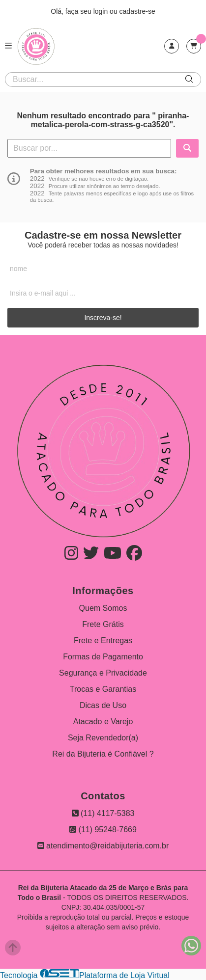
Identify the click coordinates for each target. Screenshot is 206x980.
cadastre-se (137, 11)
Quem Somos (103, 608)
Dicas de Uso (103, 705)
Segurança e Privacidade (103, 673)
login (102, 11)
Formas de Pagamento (103, 657)
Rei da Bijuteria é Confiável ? (103, 754)
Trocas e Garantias (103, 689)
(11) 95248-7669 (103, 830)
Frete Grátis (103, 624)
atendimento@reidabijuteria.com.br (103, 846)
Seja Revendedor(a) (103, 738)
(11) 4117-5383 (103, 813)
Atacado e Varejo (103, 721)
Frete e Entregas (103, 640)
